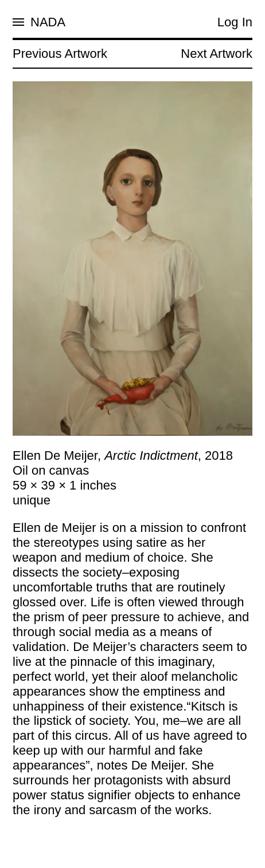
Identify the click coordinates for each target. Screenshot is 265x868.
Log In (235, 22)
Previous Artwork (60, 54)
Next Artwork (217, 54)
